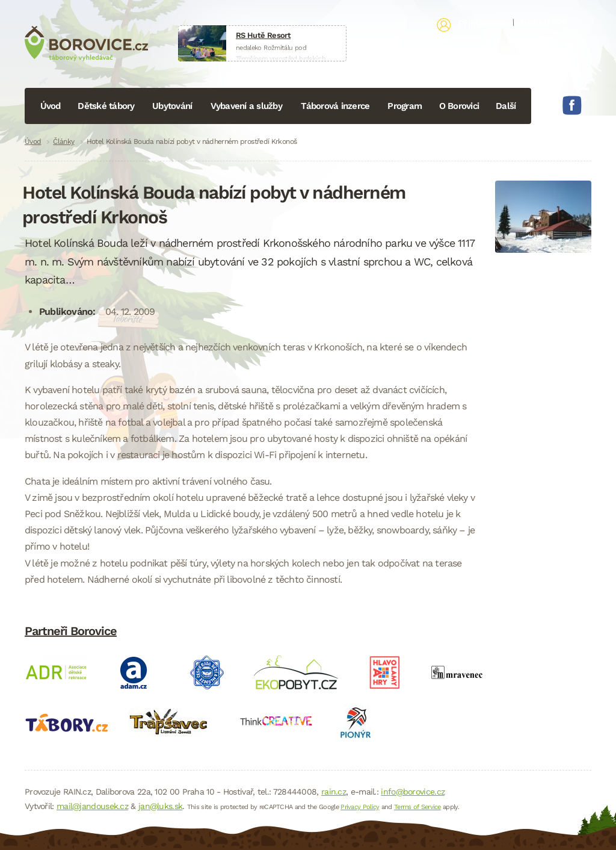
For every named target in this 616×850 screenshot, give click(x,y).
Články (63, 141)
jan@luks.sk (160, 806)
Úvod (51, 106)
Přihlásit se (483, 23)
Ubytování (172, 106)
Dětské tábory (106, 106)
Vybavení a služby (246, 106)
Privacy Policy (360, 807)
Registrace (543, 21)
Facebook (572, 105)
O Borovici (459, 106)
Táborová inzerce (335, 106)
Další (506, 106)
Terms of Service (417, 807)
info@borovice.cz (413, 792)
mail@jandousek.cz (92, 806)
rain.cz (334, 792)
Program (405, 106)
